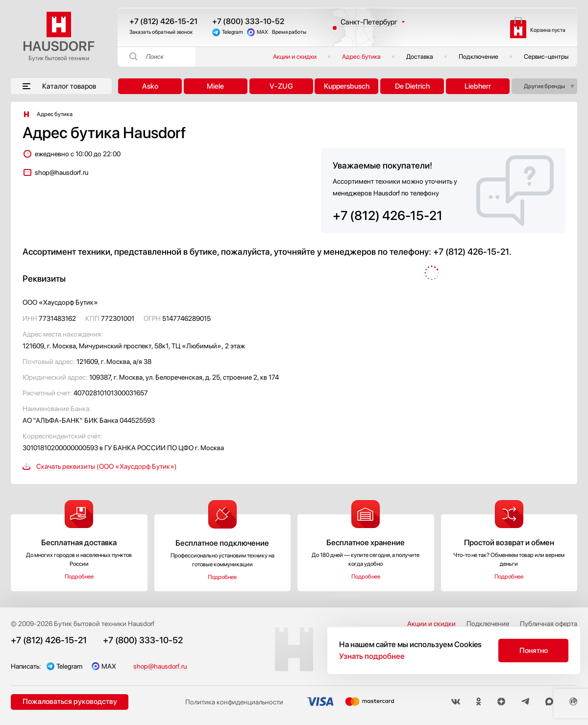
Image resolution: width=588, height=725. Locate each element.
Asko (150, 86)
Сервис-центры (546, 57)
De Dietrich (412, 86)
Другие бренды (544, 86)
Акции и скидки (295, 57)
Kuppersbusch (347, 86)
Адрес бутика (361, 57)
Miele (215, 86)
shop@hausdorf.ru (61, 172)
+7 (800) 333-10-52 (248, 21)
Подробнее (79, 577)
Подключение (478, 57)
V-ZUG (281, 86)
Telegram (233, 32)
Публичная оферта (549, 624)
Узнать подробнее (372, 656)
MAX (262, 32)
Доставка (420, 57)
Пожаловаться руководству (70, 701)
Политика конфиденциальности (234, 702)
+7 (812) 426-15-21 (163, 21)
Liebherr (478, 86)
